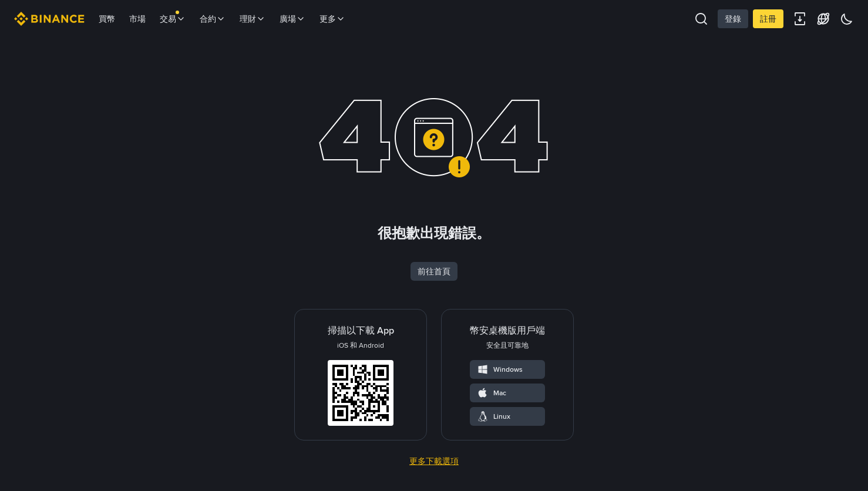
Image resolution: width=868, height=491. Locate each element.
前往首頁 (434, 271)
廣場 (292, 19)
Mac (492, 393)
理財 (253, 19)
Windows (500, 369)
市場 (137, 19)
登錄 (733, 19)
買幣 (107, 19)
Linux (494, 416)
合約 (213, 19)
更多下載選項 (434, 461)
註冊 (768, 19)
